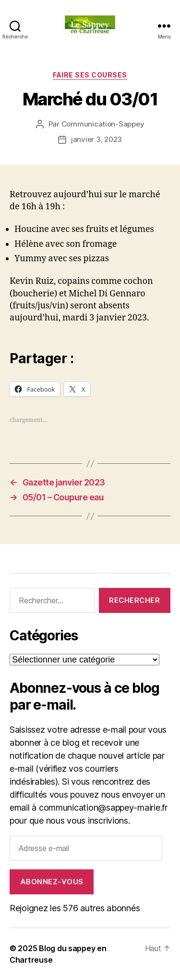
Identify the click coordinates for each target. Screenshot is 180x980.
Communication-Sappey (103, 124)
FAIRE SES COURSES (90, 75)
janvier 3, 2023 (96, 139)
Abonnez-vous (52, 882)
